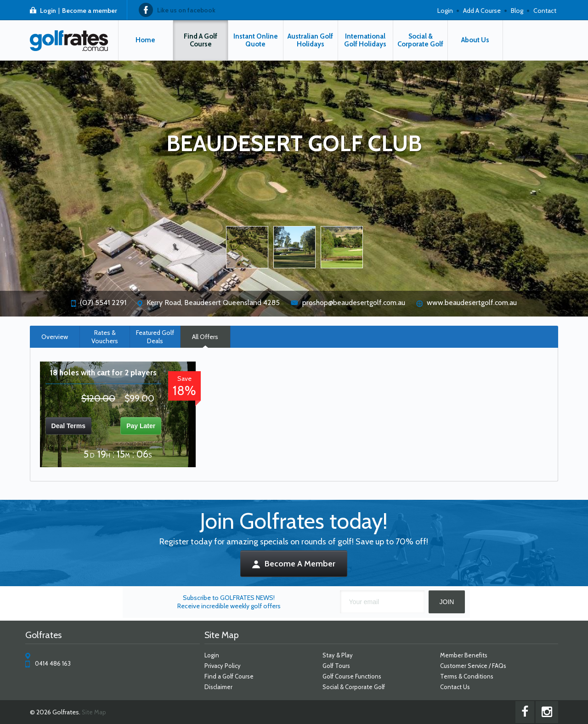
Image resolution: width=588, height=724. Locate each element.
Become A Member (294, 564)
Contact (545, 11)
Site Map (94, 712)
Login (48, 11)
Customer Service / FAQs (473, 666)
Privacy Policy (223, 666)
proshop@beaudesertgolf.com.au (354, 303)
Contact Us (455, 687)
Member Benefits (464, 655)
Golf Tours (336, 666)
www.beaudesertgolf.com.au (472, 303)
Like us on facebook (186, 10)
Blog (517, 11)
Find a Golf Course (229, 676)
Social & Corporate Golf (354, 687)
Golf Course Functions (352, 676)
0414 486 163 (53, 663)
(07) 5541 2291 (103, 303)
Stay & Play (338, 655)
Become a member (90, 11)
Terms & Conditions (467, 676)
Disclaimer (218, 687)
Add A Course (482, 11)
